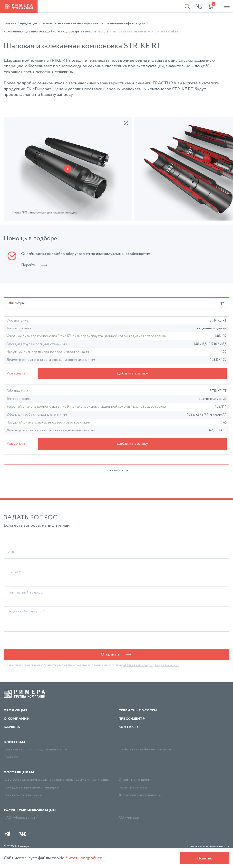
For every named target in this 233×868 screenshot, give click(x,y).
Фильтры (116, 303)
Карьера (12, 727)
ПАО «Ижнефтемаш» (20, 818)
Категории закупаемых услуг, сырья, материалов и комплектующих (56, 780)
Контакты (129, 727)
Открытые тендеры (134, 780)
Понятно (205, 858)
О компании (17, 718)
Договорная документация (140, 795)
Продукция (16, 710)
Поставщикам (19, 772)
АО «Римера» (129, 818)
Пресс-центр (132, 718)
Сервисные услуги (138, 710)
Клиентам (14, 742)
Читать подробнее (84, 858)
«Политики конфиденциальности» (151, 665)
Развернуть (16, 373)
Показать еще (116, 470)
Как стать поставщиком (23, 795)
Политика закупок (133, 787)
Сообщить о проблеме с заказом (145, 749)
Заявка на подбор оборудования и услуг (35, 749)
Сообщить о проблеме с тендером (32, 787)
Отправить (117, 654)
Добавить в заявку (132, 373)
